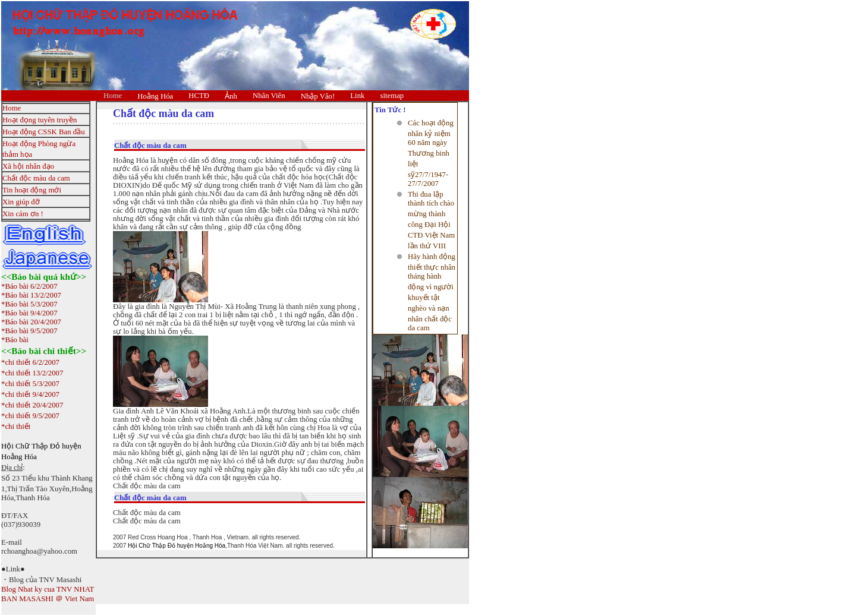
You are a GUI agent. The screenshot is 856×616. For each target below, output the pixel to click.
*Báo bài (15, 340)
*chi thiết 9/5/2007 (30, 416)
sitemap (392, 96)
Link (357, 96)
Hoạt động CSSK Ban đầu (44, 132)
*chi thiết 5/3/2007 (30, 384)
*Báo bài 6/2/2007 (29, 286)
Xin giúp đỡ (21, 202)
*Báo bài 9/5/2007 (29, 331)
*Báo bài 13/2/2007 (31, 295)
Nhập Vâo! (318, 96)
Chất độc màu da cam (36, 178)
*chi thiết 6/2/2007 (30, 362)
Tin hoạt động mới (32, 190)
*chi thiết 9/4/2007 (30, 394)
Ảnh (231, 96)
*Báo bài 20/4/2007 (31, 322)
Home (113, 96)
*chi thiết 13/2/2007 (32, 373)
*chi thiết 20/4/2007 (32, 405)
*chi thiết (16, 427)
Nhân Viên (269, 96)
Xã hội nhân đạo (28, 166)
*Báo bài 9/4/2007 (29, 313)
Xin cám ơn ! (23, 214)
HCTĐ (199, 96)
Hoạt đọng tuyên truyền (40, 120)
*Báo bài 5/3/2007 (29, 304)
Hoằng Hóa (155, 96)
